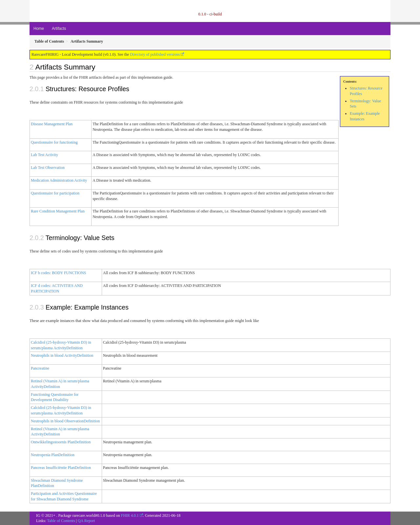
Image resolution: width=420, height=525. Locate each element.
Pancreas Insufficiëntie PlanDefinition (61, 468)
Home (39, 29)
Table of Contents (61, 521)
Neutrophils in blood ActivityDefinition (62, 355)
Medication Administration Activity (59, 180)
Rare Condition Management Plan (58, 211)
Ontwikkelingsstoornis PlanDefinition (61, 442)
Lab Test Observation (48, 168)
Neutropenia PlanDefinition (53, 455)
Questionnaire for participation (55, 193)
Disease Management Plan (52, 124)
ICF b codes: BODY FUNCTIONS (58, 273)
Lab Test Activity (44, 155)
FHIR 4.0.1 (130, 515)
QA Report (86, 521)
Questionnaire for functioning (54, 142)
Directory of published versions (155, 54)
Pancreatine (40, 368)
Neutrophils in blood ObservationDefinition (65, 421)
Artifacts (59, 29)
